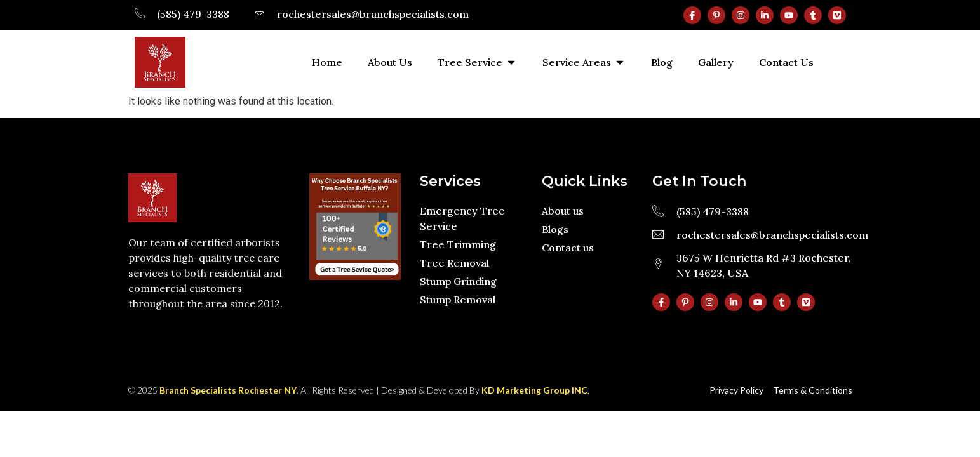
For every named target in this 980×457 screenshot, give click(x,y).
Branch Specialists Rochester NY (228, 390)
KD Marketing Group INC (534, 390)
